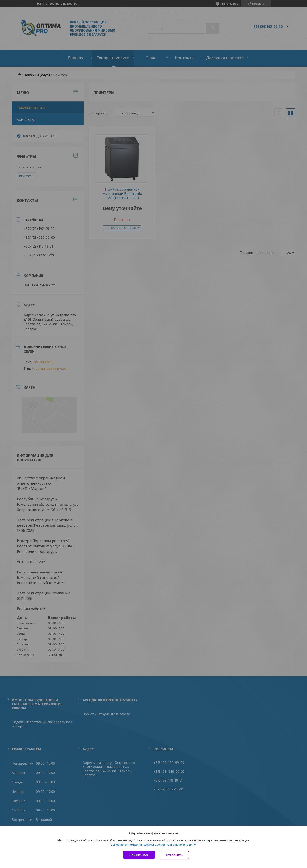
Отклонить (174, 855)
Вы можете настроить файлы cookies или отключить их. (152, 845)
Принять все (139, 855)
